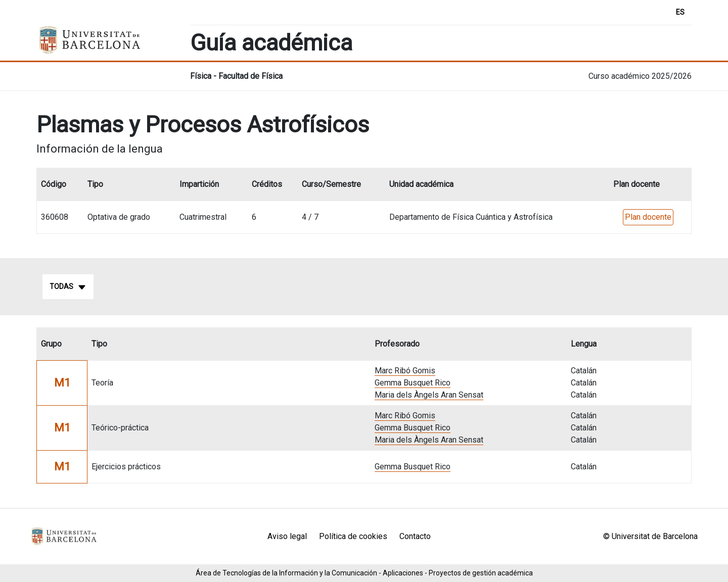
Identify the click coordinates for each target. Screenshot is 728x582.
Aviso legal (287, 536)
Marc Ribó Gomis (405, 371)
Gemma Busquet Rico (413, 383)
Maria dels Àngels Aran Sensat (429, 395)
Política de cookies (353, 536)
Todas (68, 287)
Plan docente (648, 217)
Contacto (415, 536)
